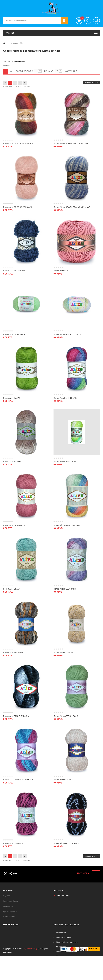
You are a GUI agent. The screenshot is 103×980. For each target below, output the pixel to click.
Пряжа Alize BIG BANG (13, 652)
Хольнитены (8, 906)
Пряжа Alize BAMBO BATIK (65, 462)
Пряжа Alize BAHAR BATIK (65, 398)
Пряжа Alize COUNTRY (64, 780)
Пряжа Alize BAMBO (12, 462)
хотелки (88, 21)
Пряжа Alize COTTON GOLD (66, 716)
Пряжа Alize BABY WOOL (14, 334)
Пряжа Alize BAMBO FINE (14, 525)
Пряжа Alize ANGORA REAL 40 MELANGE (72, 207)
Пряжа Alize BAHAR (12, 398)
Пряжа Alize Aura (61, 271)
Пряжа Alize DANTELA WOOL (66, 843)
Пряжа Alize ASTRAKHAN (14, 271)
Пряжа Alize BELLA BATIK (65, 589)
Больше (6, 65)
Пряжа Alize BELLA (12, 589)
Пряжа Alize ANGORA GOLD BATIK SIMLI (71, 144)
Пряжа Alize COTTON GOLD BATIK (18, 780)
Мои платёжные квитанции (67, 942)
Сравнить (96, 21)
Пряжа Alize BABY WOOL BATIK (67, 334)
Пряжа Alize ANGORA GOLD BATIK (18, 144)
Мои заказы (61, 933)
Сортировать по (24, 71)
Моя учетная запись (64, 937)
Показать (49, 71)
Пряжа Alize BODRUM (63, 652)
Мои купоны (61, 956)
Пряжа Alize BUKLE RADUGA (16, 716)
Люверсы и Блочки (11, 901)
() (81, 19)
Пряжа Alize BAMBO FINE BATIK (68, 525)
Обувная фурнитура (31, 972)
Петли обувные (9, 917)
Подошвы (7, 896)
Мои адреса (61, 947)
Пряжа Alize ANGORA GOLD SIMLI (18, 207)
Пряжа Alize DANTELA (13, 843)
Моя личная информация (66, 952)
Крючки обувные (10, 911)
